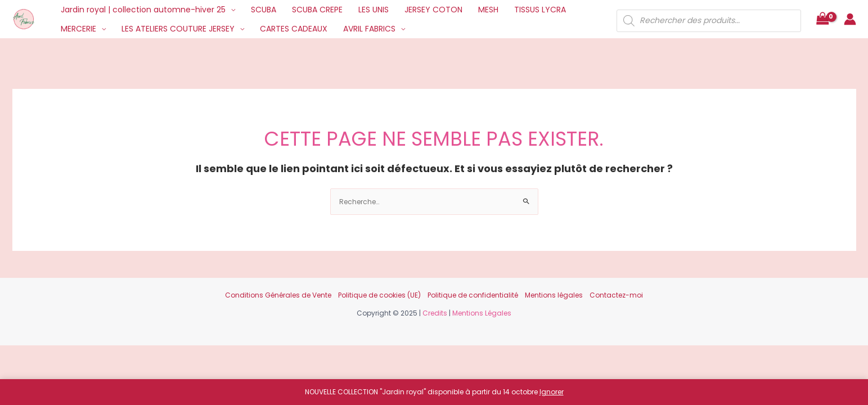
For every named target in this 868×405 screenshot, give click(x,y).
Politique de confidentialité (473, 295)
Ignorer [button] (552, 392)
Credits (435, 313)
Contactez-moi (616, 295)
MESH (488, 10)
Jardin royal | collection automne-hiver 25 (143, 10)
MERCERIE (78, 29)
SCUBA (264, 10)
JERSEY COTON (433, 10)
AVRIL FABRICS (369, 29)
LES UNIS (374, 10)
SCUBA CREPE (317, 10)
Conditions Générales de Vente (278, 295)
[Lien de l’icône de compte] (850, 19)
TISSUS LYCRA (540, 10)
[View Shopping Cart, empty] (822, 19)
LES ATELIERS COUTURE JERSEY (178, 29)
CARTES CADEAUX (294, 29)
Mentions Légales (482, 313)
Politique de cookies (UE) (379, 295)
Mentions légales (554, 295)
